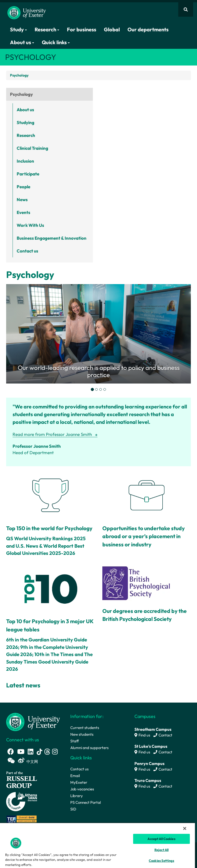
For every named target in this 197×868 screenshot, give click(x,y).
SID (73, 809)
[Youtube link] (21, 752)
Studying (26, 122)
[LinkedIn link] (31, 752)
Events (23, 212)
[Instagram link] (55, 752)
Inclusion (25, 161)
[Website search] (186, 10)
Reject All (161, 850)
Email (75, 776)
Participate (28, 174)
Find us (142, 735)
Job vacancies (82, 789)
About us (22, 42)
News (22, 199)
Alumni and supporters (89, 748)
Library (77, 796)
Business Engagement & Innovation (52, 238)
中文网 (32, 762)
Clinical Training (32, 148)
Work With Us (30, 225)
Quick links (56, 42)
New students (82, 734)
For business (82, 29)
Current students (85, 728)
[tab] (92, 389)
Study (18, 29)
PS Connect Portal (86, 802)
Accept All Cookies (161, 839)
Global (112, 29)
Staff (75, 741)
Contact (163, 735)
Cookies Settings (161, 861)
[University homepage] (33, 721)
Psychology (21, 94)
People (23, 187)
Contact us (27, 251)
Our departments (148, 29)
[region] (97, 845)
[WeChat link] (11, 760)
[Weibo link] (21, 760)
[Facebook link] (11, 752)
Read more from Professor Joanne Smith (52, 434)
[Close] (185, 828)
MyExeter (79, 782)
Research (47, 29)
